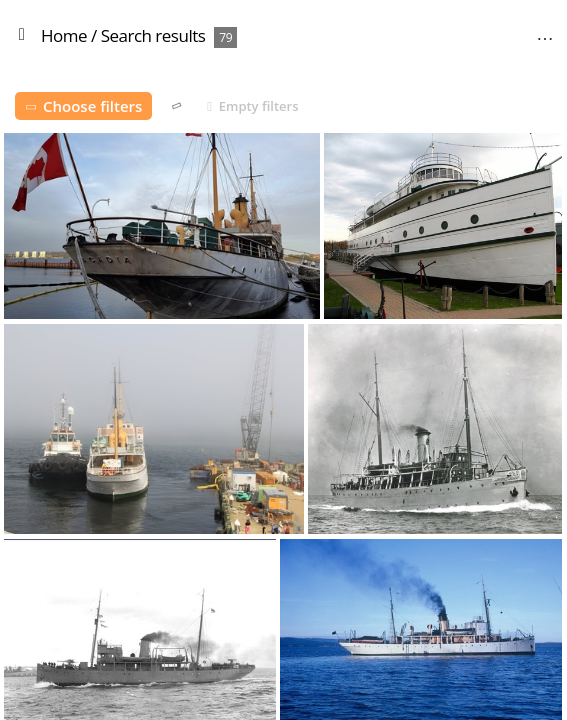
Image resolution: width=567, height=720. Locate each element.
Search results (153, 35)
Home (64, 35)
